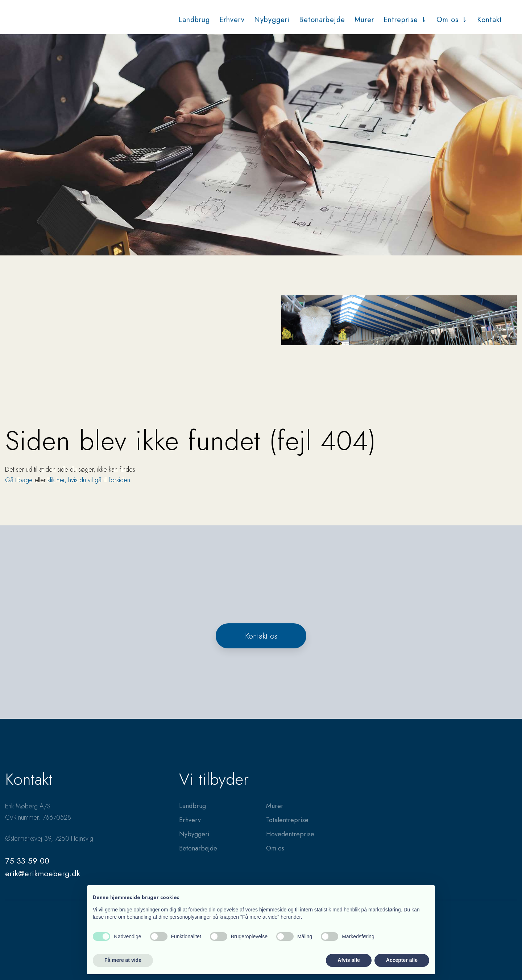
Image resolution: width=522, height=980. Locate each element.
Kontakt (490, 20)
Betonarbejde (322, 20)
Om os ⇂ (452, 20)
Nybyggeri (272, 20)
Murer (364, 20)
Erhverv (232, 20)
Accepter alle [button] (402, 960)
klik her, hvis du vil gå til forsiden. (90, 480)
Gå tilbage (19, 480)
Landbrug (194, 20)
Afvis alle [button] (349, 960)
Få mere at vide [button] (123, 960)
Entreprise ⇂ (405, 20)
